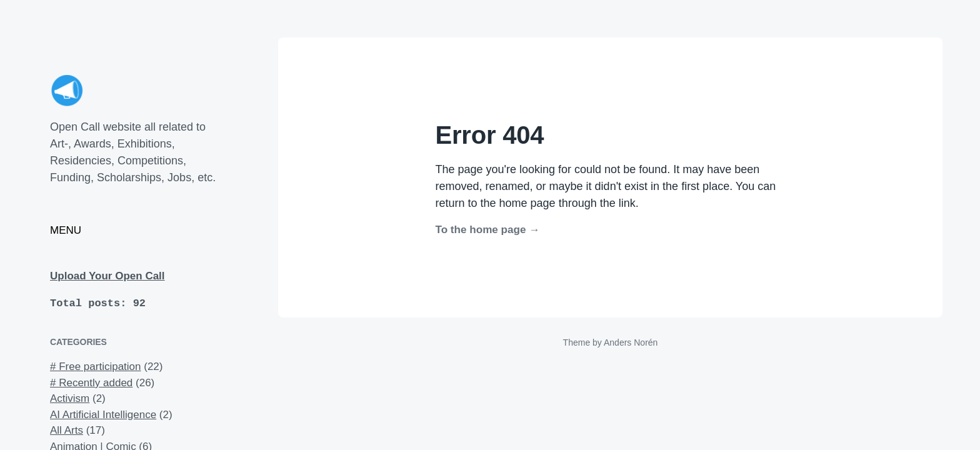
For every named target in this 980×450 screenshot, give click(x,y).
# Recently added (91, 383)
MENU (66, 230)
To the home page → (488, 230)
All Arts (67, 430)
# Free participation (96, 367)
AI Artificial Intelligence (103, 415)
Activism (70, 398)
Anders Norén (631, 342)
